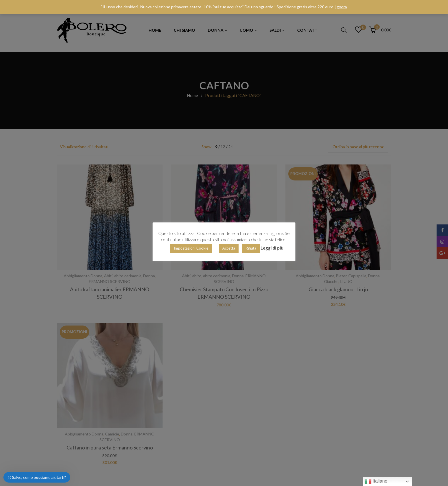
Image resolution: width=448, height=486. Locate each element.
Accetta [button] (229, 248)
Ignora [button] (341, 7)
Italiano (376, 481)
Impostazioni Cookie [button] (191, 248)
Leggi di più (272, 248)
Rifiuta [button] (251, 248)
